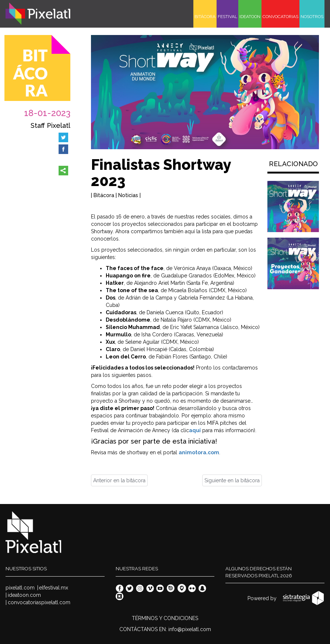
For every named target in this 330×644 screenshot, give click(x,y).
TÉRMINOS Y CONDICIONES (165, 618)
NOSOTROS (312, 17)
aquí (195, 430)
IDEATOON (250, 17)
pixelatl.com (20, 588)
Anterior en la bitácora (119, 480)
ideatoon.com (24, 595)
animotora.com (199, 452)
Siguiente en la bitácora (232, 480)
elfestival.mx (54, 588)
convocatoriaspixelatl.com (39, 602)
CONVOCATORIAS (280, 17)
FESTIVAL (227, 17)
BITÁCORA (205, 17)
